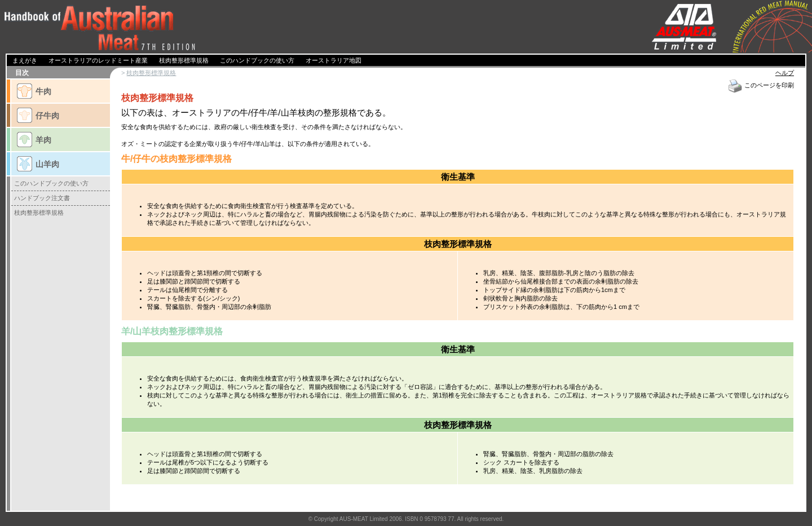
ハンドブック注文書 (42, 198)
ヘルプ (785, 73)
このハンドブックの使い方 (51, 183)
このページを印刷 (761, 85)
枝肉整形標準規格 (151, 73)
